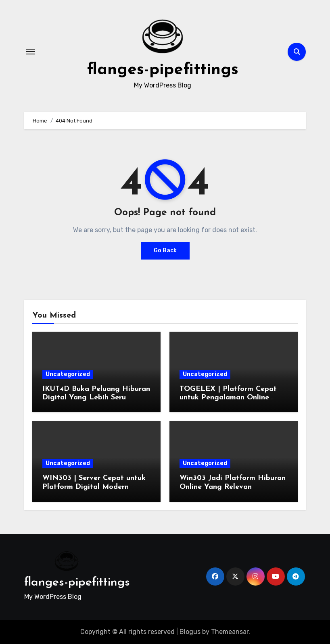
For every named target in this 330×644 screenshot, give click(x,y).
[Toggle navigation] (31, 52)
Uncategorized (68, 374)
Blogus (190, 632)
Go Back (165, 250)
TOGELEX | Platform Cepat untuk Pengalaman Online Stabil (228, 398)
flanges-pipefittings (163, 70)
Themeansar (230, 632)
